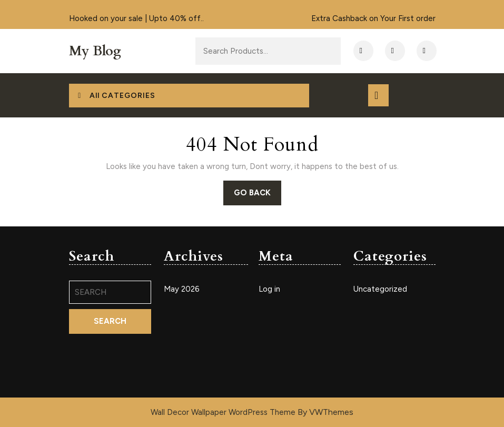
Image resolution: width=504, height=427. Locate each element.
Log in (269, 289)
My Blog (95, 51)
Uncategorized (380, 289)
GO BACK (258, 196)
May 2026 (182, 289)
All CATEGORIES (116, 96)
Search (307, 51)
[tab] (378, 95)
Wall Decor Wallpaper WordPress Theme (224, 412)
